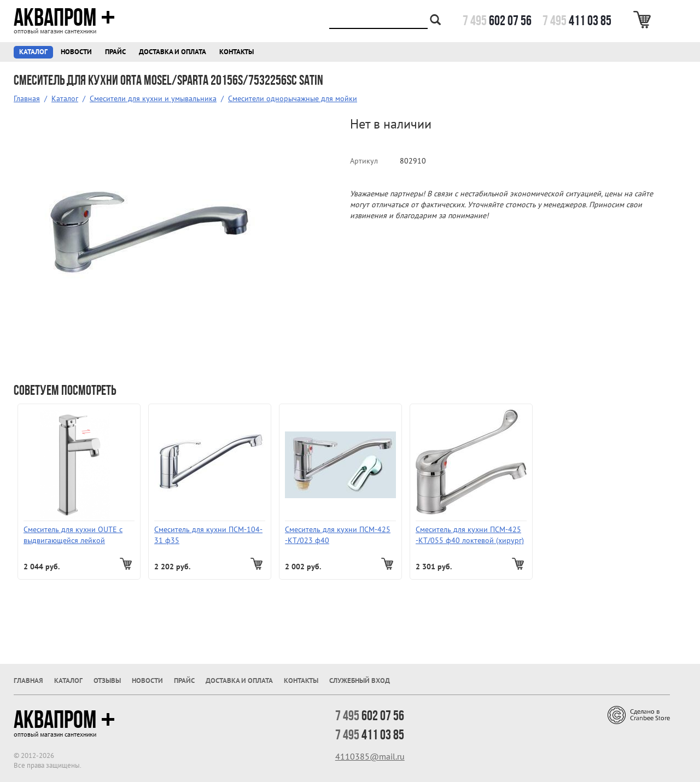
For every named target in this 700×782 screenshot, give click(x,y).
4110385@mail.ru (370, 756)
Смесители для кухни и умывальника (153, 98)
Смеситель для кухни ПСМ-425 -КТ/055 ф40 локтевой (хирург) (470, 535)
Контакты (237, 52)
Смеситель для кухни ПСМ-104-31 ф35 (208, 535)
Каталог (33, 52)
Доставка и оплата (173, 52)
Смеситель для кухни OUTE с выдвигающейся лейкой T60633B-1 (73, 535)
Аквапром (64, 17)
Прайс (115, 52)
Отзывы (107, 681)
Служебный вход (360, 681)
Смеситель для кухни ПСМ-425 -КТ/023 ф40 (338, 535)
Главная (27, 98)
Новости (76, 52)
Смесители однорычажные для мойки (293, 98)
